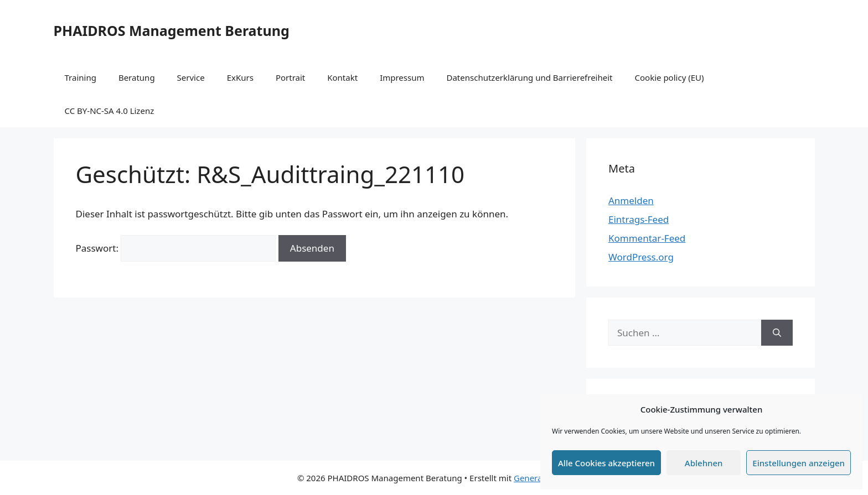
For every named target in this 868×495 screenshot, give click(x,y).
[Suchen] (777, 333)
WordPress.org (641, 257)
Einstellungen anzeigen (799, 463)
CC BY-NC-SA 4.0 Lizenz (110, 111)
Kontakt (342, 77)
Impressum (402, 77)
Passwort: (176, 248)
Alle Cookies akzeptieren (606, 463)
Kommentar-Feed (647, 238)
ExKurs (240, 77)
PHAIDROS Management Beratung (172, 30)
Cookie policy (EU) (670, 77)
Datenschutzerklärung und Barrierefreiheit (529, 77)
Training (81, 77)
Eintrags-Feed (639, 219)
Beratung (137, 77)
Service (191, 77)
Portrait (290, 77)
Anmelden (631, 200)
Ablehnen (704, 463)
